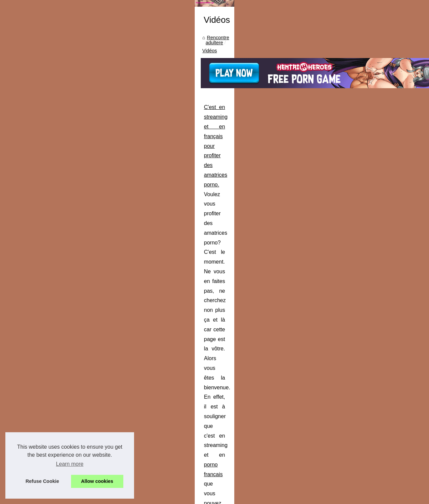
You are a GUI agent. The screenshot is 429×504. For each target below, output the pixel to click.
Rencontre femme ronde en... (355, 309)
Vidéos (74, 114)
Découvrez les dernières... (351, 158)
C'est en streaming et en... (352, 384)
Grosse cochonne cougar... (352, 187)
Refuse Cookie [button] (42, 481)
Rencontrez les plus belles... (354, 353)
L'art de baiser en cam (347, 263)
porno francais (284, 190)
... (126, 209)
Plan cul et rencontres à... (351, 324)
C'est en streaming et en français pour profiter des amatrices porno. (97, 171)
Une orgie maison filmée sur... (355, 203)
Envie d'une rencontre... (349, 127)
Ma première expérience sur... (355, 112)
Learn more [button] (70, 464)
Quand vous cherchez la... (351, 173)
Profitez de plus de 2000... (351, 233)
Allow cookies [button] (97, 481)
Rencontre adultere (40, 114)
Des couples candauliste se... (355, 97)
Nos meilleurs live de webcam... (357, 278)
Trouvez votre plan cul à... (351, 339)
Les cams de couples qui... (352, 248)
